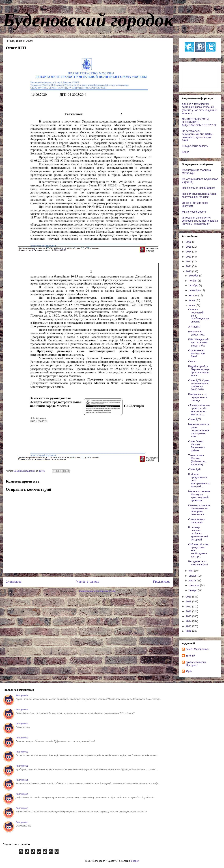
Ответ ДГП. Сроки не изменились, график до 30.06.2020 (199, 385)
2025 (189, 247)
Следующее (14, 582)
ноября (193, 281)
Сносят (192, 361)
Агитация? (194, 327)
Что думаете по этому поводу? (198, 563)
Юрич (189, 671)
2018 (189, 601)
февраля (194, 585)
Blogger (134, 861)
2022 (189, 261)
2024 (189, 252)
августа (193, 295)
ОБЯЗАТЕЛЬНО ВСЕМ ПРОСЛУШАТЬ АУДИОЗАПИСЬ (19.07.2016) (199, 122)
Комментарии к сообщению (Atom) (97, 591)
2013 (189, 626)
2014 (189, 621)
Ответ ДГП (194, 419)
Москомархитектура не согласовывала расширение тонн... (199, 430)
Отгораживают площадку (197, 521)
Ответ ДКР (194, 469)
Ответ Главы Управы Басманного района (197, 446)
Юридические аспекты (195, 146)
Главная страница (87, 582)
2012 (189, 631)
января (193, 590)
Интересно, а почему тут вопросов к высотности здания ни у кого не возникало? (200, 221)
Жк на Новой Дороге (194, 212)
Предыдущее (162, 582)
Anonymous (22, 695)
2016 (189, 611)
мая (191, 571)
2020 (189, 271)
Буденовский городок (88, 20)
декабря (194, 276)
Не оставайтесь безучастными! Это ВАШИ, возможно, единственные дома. (198, 136)
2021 (189, 266)
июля (192, 300)
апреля (193, 576)
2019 (189, 597)
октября (194, 285)
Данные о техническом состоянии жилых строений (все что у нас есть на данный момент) (199, 108)
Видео (186, 152)
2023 (189, 257)
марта (193, 581)
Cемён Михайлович (197, 649)
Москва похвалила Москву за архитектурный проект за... (199, 496)
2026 (189, 242)
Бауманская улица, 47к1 (196, 333)
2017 (189, 607)
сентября (195, 290)
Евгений (190, 656)
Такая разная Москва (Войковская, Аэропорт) (197, 460)
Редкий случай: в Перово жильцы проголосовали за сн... (199, 371)
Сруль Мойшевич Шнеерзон (196, 664)
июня (192, 305)
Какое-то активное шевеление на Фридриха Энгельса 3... (199, 510)
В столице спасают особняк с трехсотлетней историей (198, 533)
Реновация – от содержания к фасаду (198, 397)
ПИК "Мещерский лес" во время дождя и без (198, 343)
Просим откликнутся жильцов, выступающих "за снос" (200, 195)
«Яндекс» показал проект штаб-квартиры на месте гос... (199, 410)
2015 (189, 616)
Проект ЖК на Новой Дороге (199, 188)
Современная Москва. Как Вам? (197, 354)
